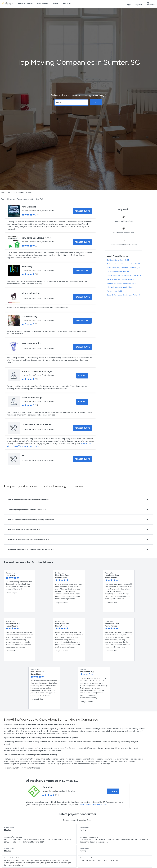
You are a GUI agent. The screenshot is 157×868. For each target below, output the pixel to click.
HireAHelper (48, 787)
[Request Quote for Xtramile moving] (82, 321)
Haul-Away (27, 267)
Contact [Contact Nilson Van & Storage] (82, 402)
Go (96, 102)
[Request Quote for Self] (82, 459)
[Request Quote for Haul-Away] (82, 271)
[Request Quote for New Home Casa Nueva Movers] (82, 242)
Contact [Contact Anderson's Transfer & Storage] (82, 376)
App (129, 4)
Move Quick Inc (29, 207)
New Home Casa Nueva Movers (37, 238)
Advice (55, 3)
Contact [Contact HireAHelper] (113, 791)
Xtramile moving (29, 317)
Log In (151, 4)
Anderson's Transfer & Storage (37, 371)
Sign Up (139, 4)
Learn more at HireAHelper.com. (94, 805)
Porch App (68, 3)
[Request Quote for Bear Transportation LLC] (82, 347)
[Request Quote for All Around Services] (82, 297)
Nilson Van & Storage (32, 398)
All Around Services (31, 293)
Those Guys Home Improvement (37, 424)
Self (23, 455)
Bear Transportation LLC (33, 343)
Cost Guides (43, 3)
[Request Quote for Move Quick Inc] (82, 211)
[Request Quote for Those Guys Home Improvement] (82, 428)
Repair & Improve (25, 3)
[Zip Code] (71, 102)
